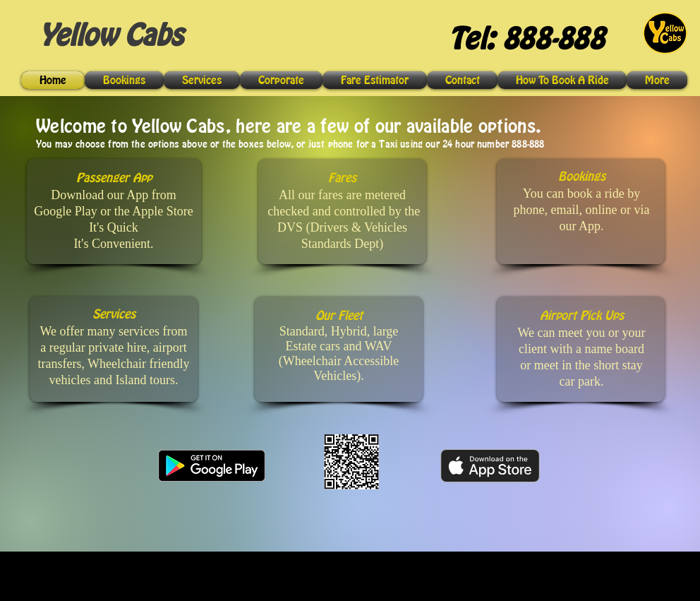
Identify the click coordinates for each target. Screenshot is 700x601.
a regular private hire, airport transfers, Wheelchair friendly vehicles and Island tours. (113, 364)
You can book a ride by (582, 194)
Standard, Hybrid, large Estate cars (339, 339)
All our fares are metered (342, 195)
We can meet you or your (582, 333)
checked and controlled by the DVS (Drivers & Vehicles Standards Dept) (344, 227)
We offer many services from (113, 331)
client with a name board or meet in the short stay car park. (581, 365)
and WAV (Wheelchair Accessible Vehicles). (339, 361)
